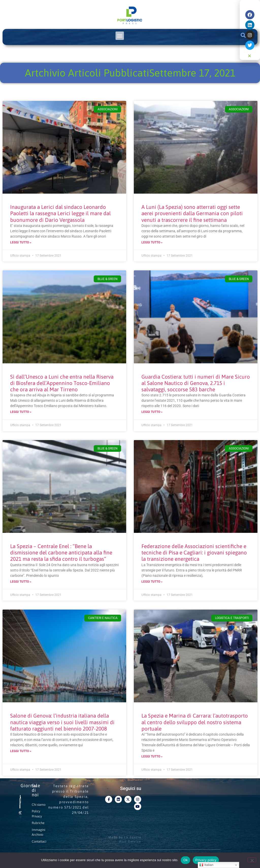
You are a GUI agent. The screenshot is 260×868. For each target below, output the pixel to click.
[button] (120, 36)
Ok (185, 860)
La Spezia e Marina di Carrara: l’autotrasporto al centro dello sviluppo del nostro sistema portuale (195, 722)
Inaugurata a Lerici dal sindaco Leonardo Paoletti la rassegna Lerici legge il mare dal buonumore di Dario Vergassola (60, 213)
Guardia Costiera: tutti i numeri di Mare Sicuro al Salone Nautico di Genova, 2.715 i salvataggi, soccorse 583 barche (196, 383)
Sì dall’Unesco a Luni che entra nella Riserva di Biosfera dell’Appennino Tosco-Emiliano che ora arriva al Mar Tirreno (62, 383)
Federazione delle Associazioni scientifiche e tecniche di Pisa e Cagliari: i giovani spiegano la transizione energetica (194, 552)
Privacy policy (206, 860)
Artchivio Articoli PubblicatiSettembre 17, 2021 (130, 73)
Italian (206, 865)
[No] (252, 860)
